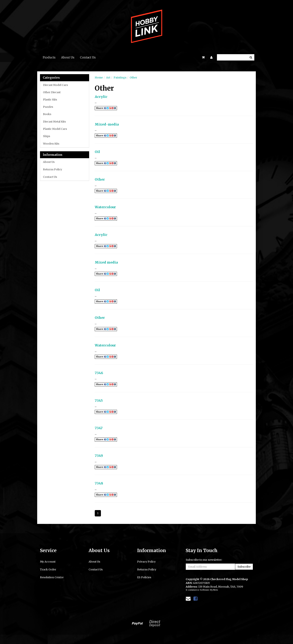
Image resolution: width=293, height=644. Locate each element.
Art (108, 78)
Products (49, 57)
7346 (99, 373)
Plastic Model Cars (55, 129)
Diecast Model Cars (55, 85)
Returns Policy (53, 169)
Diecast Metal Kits (54, 122)
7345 (99, 401)
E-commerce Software (198, 590)
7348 (99, 483)
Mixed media (106, 262)
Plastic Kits (50, 100)
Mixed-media (107, 124)
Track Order (48, 569)
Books (47, 114)
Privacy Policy (146, 562)
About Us (68, 57)
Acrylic (101, 97)
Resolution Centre (52, 577)
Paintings (120, 78)
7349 (99, 456)
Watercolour (105, 207)
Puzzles (48, 107)
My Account (48, 562)
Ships (47, 136)
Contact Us (88, 57)
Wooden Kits (51, 144)
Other (133, 78)
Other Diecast (52, 92)
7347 (99, 428)
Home (99, 78)
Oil (97, 152)
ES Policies (144, 577)
